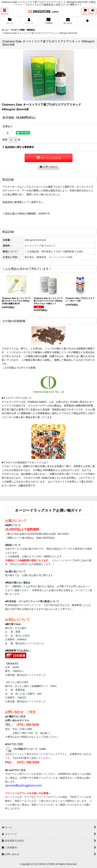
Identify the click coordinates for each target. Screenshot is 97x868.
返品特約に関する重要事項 (18, 147)
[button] (4, 11)
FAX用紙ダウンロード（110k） (31, 749)
